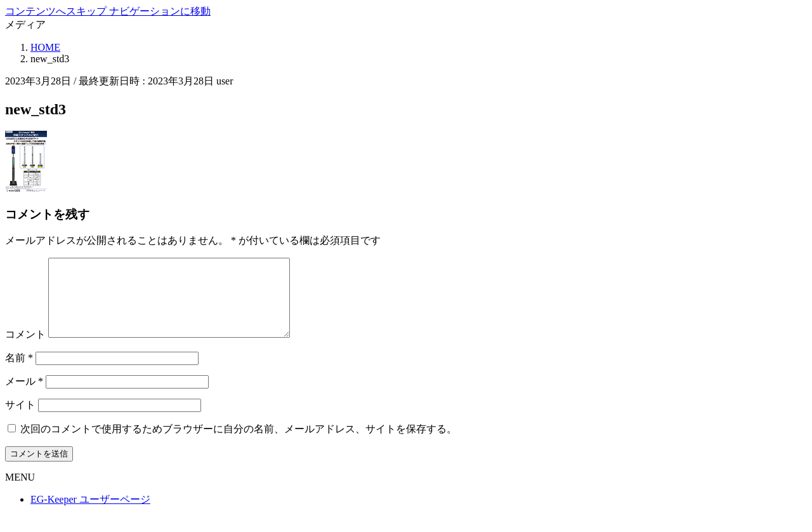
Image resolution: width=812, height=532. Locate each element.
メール (24, 396)
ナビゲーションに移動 (160, 11)
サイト (20, 420)
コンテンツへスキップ (57, 11)
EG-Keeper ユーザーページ (90, 515)
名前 (19, 373)
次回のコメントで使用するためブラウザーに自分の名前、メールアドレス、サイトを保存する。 (239, 444)
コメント (25, 349)
